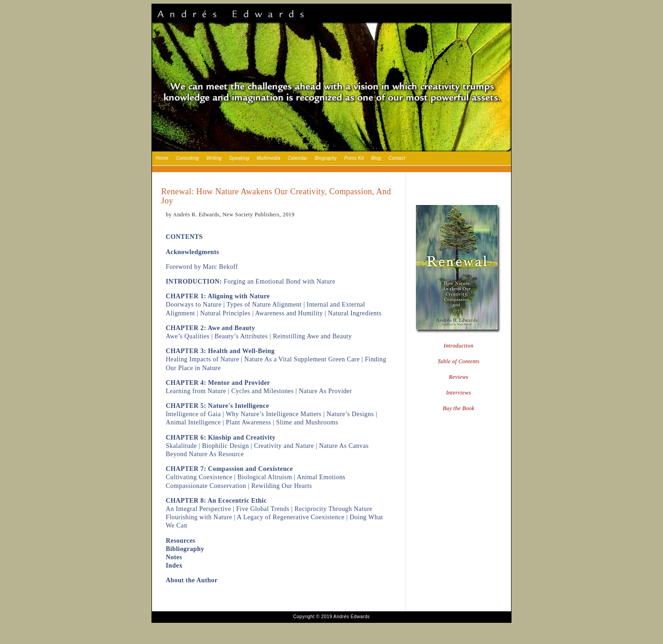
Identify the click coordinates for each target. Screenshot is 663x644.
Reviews (459, 377)
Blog (376, 158)
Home (162, 158)
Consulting (187, 158)
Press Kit (354, 158)
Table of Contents (458, 361)
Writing (214, 158)
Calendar (298, 158)
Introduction (459, 346)
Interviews (459, 393)
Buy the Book (459, 408)
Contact (397, 158)
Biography (326, 158)
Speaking (239, 158)
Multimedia (268, 158)
